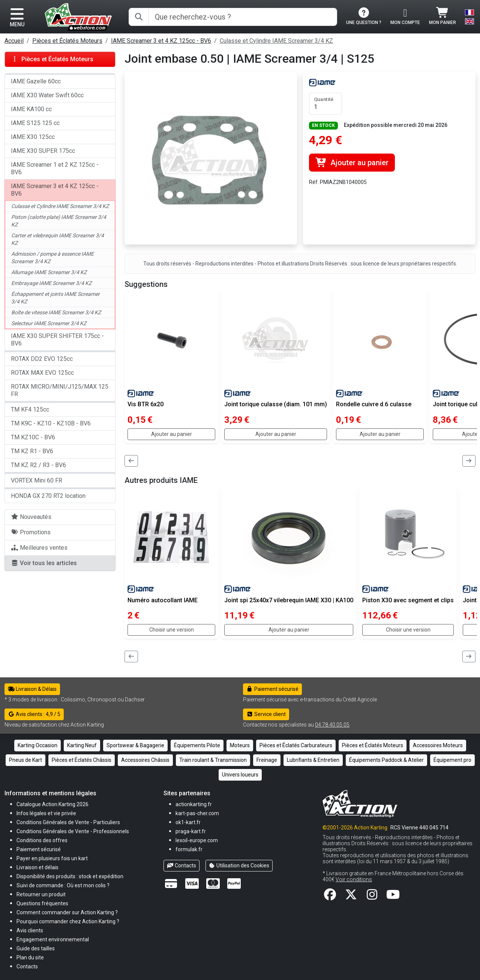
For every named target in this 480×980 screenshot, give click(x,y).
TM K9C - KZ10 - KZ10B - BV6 (51, 423)
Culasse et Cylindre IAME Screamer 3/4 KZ (276, 41)
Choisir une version (172, 630)
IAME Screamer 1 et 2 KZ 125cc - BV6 (55, 168)
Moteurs (240, 745)
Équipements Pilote (197, 745)
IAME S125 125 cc (35, 123)
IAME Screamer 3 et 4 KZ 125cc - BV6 (161, 41)
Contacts (181, 865)
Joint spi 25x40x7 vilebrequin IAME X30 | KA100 (289, 600)
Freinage (267, 760)
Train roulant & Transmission (213, 760)
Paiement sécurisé (272, 689)
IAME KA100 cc (31, 109)
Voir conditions (354, 879)
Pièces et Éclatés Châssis (82, 760)
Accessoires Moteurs (438, 745)
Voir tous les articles (44, 563)
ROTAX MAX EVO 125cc (42, 373)
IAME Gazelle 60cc (36, 81)
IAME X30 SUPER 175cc (43, 151)
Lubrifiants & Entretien (313, 760)
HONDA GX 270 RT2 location (48, 496)
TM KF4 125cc (30, 409)
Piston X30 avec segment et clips (408, 600)
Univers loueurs (240, 775)
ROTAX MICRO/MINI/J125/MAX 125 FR (60, 390)
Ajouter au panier (352, 163)
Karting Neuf (82, 745)
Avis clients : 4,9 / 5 (34, 714)
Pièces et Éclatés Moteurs (67, 41)
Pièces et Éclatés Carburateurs (296, 745)
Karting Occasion (37, 745)
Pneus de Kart (25, 760)
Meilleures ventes (39, 548)
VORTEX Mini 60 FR (37, 480)
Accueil (14, 41)
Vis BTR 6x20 (145, 404)
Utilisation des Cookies (239, 865)
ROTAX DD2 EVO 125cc (42, 359)
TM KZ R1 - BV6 (32, 451)
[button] (36, 948)
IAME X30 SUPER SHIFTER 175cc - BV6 (57, 340)
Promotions (31, 532)
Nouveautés (31, 517)
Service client (266, 714)
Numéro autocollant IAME (163, 600)
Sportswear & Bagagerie (135, 745)
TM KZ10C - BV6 (33, 437)
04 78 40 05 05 (332, 725)
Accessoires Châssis (145, 760)
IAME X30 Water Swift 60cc (47, 95)
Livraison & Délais (32, 689)
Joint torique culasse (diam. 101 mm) (276, 404)
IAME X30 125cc (33, 137)
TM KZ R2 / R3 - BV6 (38, 465)
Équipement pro (452, 760)
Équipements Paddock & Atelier (386, 760)
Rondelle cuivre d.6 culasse (374, 404)
